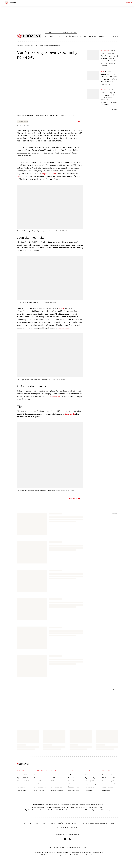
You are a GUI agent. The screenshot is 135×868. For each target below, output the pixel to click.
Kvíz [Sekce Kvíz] (103, 71)
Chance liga (88, 775)
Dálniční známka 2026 (108, 778)
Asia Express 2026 (85, 805)
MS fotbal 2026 (90, 787)
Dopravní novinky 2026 (109, 781)
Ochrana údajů (49, 823)
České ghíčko (70, 414)
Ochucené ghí (55, 397)
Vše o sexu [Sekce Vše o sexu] (105, 51)
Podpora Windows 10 (97, 805)
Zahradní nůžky (70, 807)
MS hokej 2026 (89, 781)
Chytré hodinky (96, 810)
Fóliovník (90, 807)
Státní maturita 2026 (23, 781)
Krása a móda (55, 36)
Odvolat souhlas (107, 823)
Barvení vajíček (38, 775)
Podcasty (102, 36)
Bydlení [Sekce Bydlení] (104, 90)
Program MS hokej (90, 784)
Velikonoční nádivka (57, 775)
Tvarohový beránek (73, 778)
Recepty (83, 36)
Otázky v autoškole (108, 787)
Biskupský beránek (73, 781)
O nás (23, 823)
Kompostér (79, 807)
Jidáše (53, 781)
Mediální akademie (65, 823)
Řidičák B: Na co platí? (109, 784)
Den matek (20, 784)
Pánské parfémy (106, 810)
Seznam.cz (128, 3)
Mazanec (54, 784)
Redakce (38, 823)
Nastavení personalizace (68, 827)
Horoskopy (92, 36)
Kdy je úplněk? (21, 787)
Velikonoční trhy (65, 805)
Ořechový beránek (73, 784)
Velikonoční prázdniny (40, 787)
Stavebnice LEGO (53, 810)
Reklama (85, 823)
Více (116, 36)
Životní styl (74, 36)
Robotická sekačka (60, 807)
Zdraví (65, 36)
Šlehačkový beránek (74, 787)
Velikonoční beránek (74, 775)
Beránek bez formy (73, 790)
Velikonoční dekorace (40, 781)
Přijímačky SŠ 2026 (22, 778)
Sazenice (43, 807)
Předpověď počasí (54, 805)
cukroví (20, 177)
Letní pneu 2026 (107, 775)
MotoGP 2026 (89, 790)
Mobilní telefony (42, 810)
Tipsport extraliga (90, 778)
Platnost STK (106, 790)
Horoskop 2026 (21, 790)
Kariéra (30, 823)
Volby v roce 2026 (22, 775)
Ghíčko (62, 308)
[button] (50, 88)
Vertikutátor (50, 807)
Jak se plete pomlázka (40, 778)
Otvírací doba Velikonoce (41, 784)
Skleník (85, 807)
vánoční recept (64, 328)
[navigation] (2, 3)
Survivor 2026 (74, 805)
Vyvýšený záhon (98, 807)
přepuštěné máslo (49, 174)
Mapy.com (45, 805)
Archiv (77, 823)
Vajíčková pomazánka (57, 790)
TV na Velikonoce (39, 790)
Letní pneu (73, 810)
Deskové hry (80, 810)
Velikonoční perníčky (57, 787)
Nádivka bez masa (56, 778)
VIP (46, 36)
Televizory (88, 810)
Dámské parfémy (64, 810)
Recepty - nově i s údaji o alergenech (61, 32)
